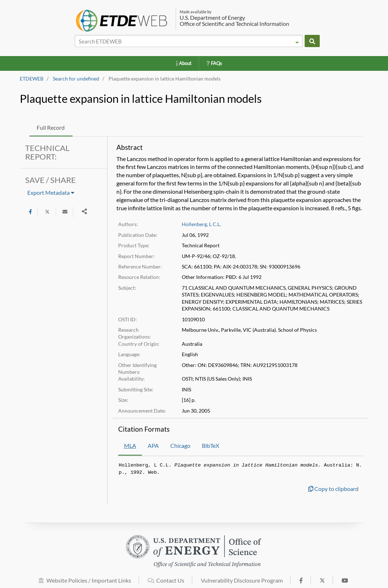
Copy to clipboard (333, 489)
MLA (130, 445)
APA (153, 445)
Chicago (180, 445)
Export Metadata (51, 192)
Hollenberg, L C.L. (201, 224)
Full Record (51, 127)
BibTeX (211, 445)
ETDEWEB (32, 79)
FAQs (214, 63)
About (184, 63)
